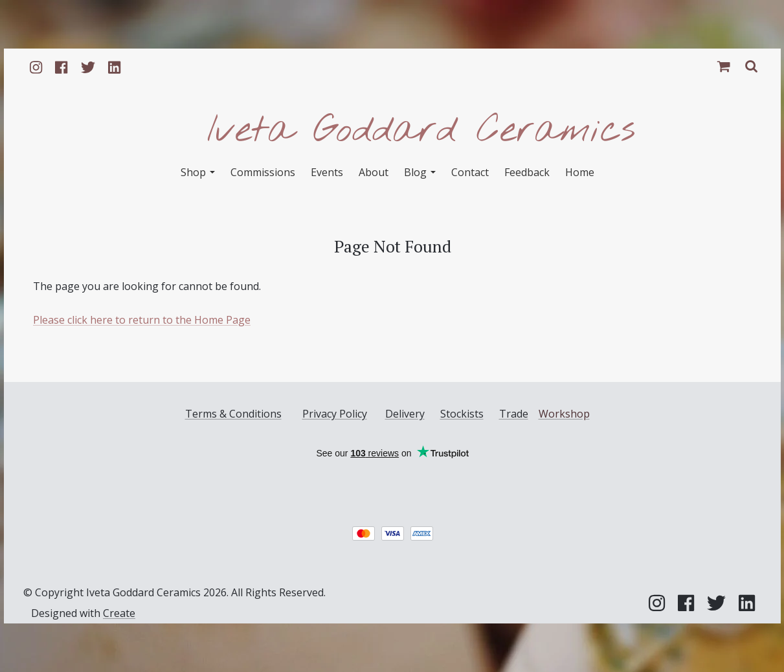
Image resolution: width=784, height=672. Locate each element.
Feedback (527, 172)
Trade (513, 414)
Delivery (404, 414)
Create (119, 613)
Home (580, 172)
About (374, 172)
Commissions (263, 172)
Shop (198, 172)
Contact (470, 172)
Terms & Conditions (233, 414)
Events (327, 172)
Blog (420, 172)
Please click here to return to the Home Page (142, 320)
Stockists (461, 414)
